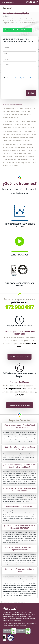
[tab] (19, 426)
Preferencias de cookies (20, 626)
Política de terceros (8, 626)
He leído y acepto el (17, 78)
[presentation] (13, 83)
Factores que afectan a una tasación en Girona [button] (20, 570)
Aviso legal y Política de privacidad (16, 624)
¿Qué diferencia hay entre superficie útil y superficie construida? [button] (20, 549)
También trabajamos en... (7, 602)
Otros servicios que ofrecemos (19, 602)
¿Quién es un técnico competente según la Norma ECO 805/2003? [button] (19, 527)
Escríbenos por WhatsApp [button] (17, 30)
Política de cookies (31, 624)
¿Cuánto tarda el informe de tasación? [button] (19, 506)
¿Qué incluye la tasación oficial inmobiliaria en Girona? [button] (19, 448)
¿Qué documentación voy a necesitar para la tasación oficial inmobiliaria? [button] (19, 466)
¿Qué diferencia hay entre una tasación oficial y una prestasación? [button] (19, 490)
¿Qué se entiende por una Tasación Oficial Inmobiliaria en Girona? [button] (19, 426)
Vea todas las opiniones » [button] (20, 405)
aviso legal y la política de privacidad (23, 78)
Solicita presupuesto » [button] (19, 357)
